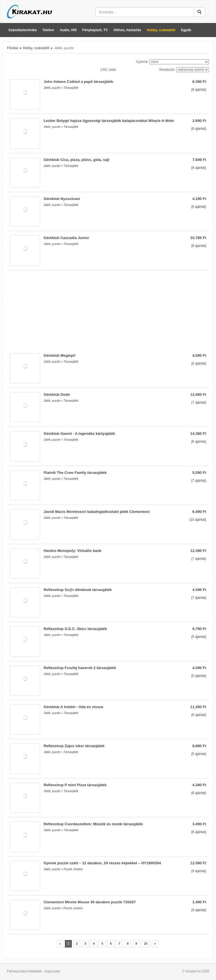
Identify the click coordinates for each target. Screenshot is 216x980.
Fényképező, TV (95, 30)
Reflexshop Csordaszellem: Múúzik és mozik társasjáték (93, 824)
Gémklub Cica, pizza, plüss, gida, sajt (76, 160)
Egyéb (186, 30)
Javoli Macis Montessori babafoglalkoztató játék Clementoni (97, 512)
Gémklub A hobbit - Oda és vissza (73, 707)
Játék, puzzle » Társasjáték (61, 88)
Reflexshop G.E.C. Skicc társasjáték (75, 629)
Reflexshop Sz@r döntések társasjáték (78, 590)
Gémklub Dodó (57, 394)
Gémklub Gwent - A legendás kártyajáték (79, 434)
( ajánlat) (199, 90)
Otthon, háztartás (127, 30)
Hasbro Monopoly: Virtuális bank (73, 551)
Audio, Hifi (68, 30)
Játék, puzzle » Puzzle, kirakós (63, 869)
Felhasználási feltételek (24, 971)
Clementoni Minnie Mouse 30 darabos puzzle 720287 (90, 902)
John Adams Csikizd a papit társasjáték (78, 82)
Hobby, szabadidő (161, 30)
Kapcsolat (52, 971)
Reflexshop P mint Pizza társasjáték (75, 785)
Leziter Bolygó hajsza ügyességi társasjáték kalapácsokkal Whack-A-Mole (109, 121)
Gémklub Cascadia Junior (66, 238)
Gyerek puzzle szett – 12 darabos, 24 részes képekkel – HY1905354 (102, 863)
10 (146, 943)
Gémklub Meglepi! (60, 355)
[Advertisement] (108, 310)
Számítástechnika (23, 30)
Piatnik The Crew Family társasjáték (75, 473)
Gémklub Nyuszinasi (62, 199)
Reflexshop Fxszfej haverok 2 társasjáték (80, 668)
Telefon (48, 30)
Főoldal (13, 48)
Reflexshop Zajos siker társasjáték (74, 746)
